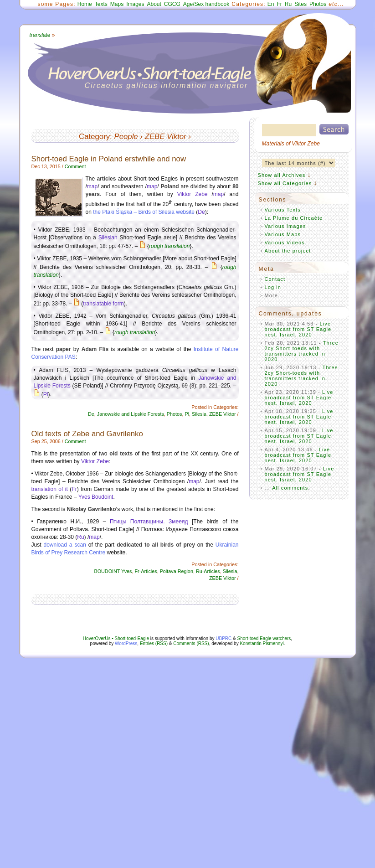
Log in (273, 287)
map (92, 186)
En (271, 4)
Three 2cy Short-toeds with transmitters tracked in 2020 (302, 351)
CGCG (172, 4)
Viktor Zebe (193, 194)
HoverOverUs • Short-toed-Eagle (116, 638)
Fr (280, 4)
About (154, 4)
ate (40, 35)
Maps (117, 4)
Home (85, 4)
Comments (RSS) (191, 643)
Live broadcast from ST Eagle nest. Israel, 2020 (298, 329)
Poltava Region (177, 571)
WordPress (126, 643)
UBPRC (223, 638)
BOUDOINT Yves (113, 571)
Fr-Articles (146, 571)
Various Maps (283, 234)
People (126, 137)
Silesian (108, 238)
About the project (288, 251)
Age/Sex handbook (206, 4)
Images (135, 4)
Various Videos (285, 243)
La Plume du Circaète (294, 218)
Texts (101, 4)
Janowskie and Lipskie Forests (131, 414)
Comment (75, 166)
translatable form (103, 304)
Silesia (199, 414)
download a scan (65, 545)
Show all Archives (282, 175)
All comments (290, 488)
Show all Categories (285, 183)
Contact (275, 279)
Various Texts (283, 210)
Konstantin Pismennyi (262, 643)
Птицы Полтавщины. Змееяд (149, 522)
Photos (318, 4)
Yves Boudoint (96, 497)
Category (94, 137)
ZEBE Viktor (166, 137)
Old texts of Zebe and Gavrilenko (87, 434)
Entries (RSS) (154, 643)
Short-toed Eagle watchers (264, 638)
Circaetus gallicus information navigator (167, 85)
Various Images (285, 226)
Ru (288, 4)
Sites (301, 4)
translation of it (50, 489)
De (201, 212)
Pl (46, 394)
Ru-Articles (208, 571)
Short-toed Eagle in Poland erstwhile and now (109, 159)
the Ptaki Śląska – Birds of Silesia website (144, 212)
